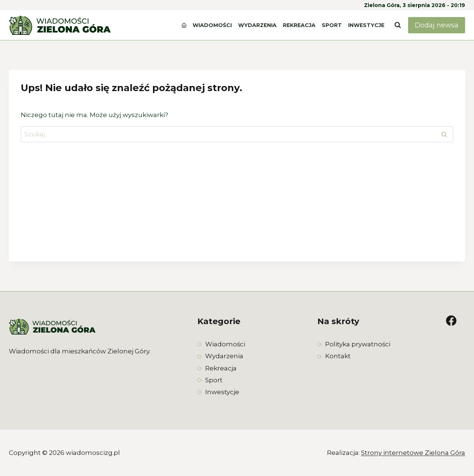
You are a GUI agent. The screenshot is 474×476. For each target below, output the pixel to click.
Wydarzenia (257, 25)
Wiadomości (212, 25)
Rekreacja (299, 25)
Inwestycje (366, 25)
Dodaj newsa (437, 25)
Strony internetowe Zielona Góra (413, 453)
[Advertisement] (237, 210)
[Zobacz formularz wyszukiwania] (398, 25)
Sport (332, 25)
